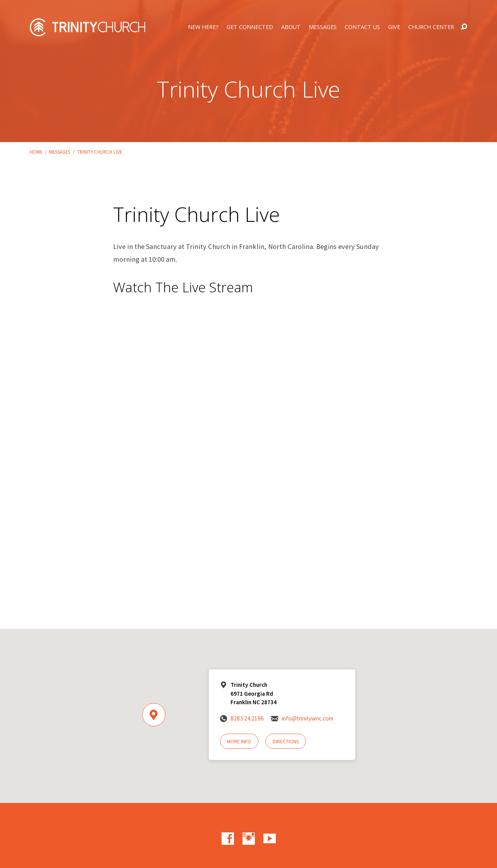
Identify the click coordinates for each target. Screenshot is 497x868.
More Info (239, 742)
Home (36, 152)
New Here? (203, 27)
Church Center (431, 27)
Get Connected (250, 27)
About (291, 27)
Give (394, 27)
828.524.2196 (247, 718)
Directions (286, 742)
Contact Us (362, 27)
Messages (323, 27)
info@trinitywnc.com (307, 718)
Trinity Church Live (100, 152)
